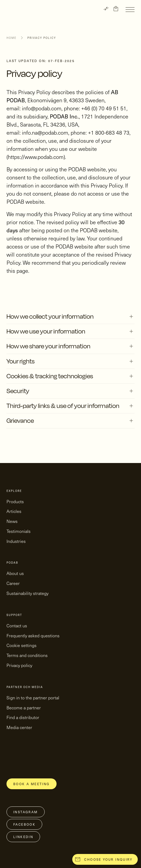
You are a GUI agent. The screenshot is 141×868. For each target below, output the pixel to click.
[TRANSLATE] (106, 9)
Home (12, 38)
